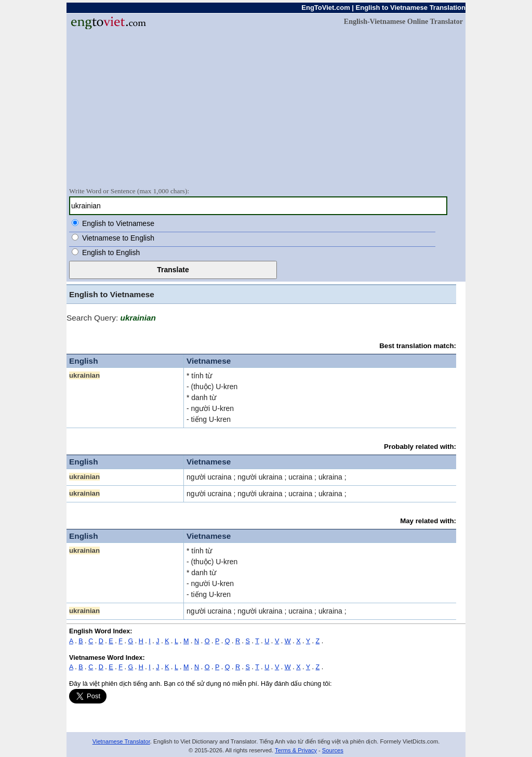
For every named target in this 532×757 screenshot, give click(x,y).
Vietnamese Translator (121, 741)
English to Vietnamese (118, 223)
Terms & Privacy (296, 750)
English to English (111, 253)
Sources (333, 750)
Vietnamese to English (118, 238)
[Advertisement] (266, 108)
